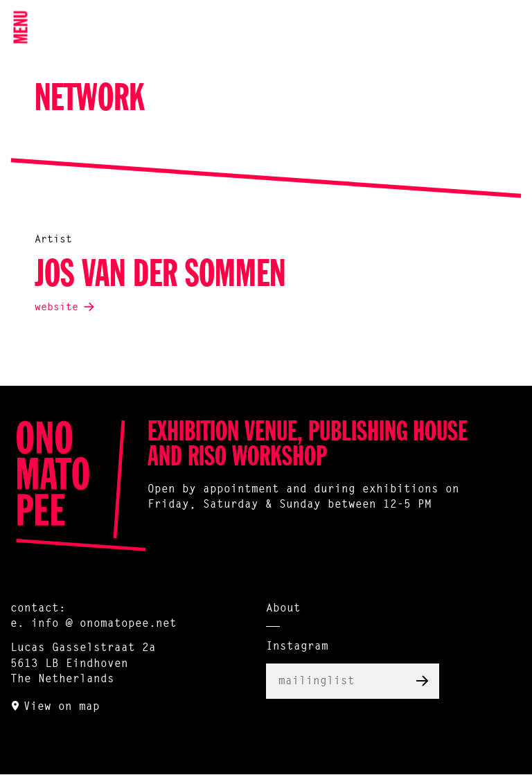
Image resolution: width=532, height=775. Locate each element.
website (56, 308)
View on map (62, 707)
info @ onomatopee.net (104, 624)
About (283, 609)
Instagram (297, 647)
